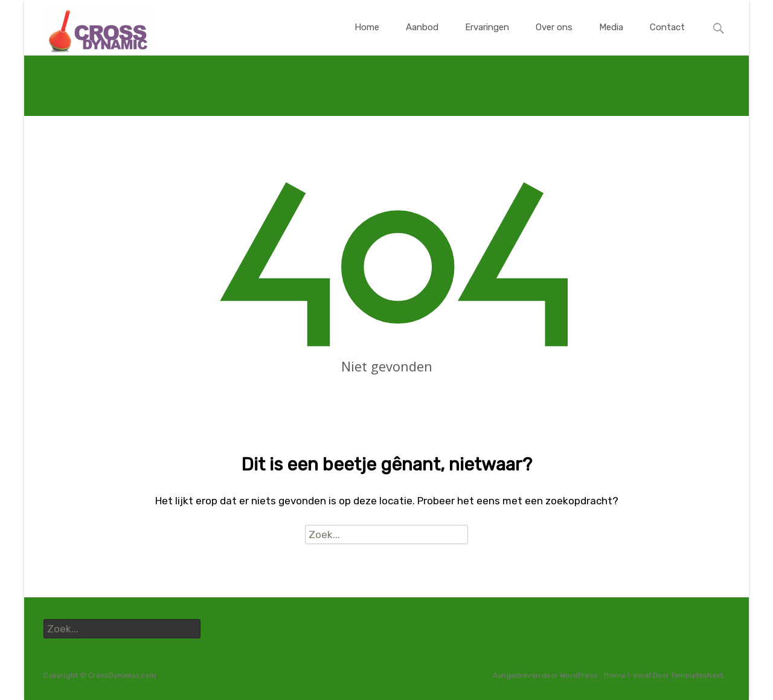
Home (367, 38)
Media (611, 38)
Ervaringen (487, 38)
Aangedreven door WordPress (546, 675)
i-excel (640, 675)
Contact (667, 38)
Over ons (554, 38)
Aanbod (422, 38)
